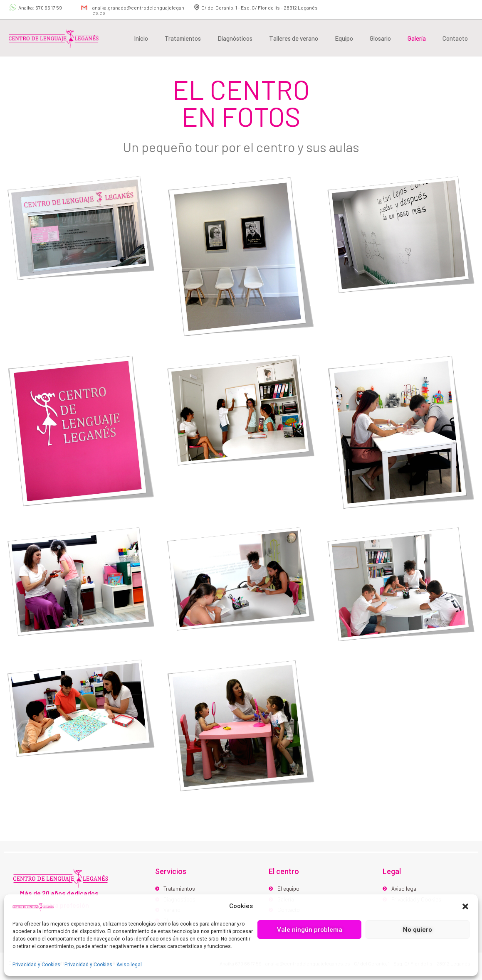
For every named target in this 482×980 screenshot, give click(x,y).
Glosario (380, 38)
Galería (417, 38)
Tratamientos (183, 38)
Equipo (344, 38)
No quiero (418, 930)
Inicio (141, 38)
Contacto (455, 38)
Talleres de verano (294, 38)
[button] (465, 906)
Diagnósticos (235, 38)
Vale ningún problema (310, 930)
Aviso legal (129, 965)
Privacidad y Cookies (36, 965)
